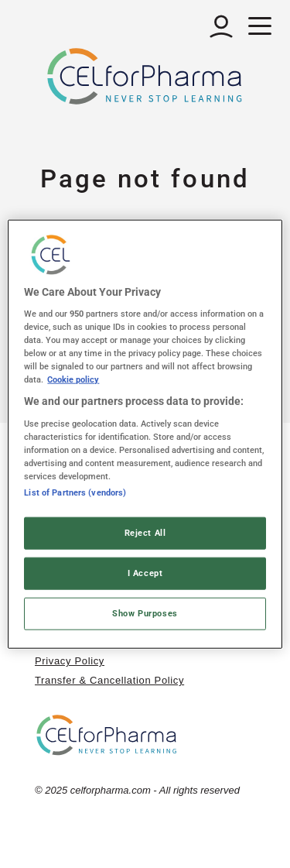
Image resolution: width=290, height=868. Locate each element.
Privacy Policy (70, 661)
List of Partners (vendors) (75, 492)
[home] (107, 734)
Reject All (145, 533)
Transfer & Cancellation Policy (109, 680)
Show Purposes (145, 613)
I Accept (145, 573)
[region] (145, 434)
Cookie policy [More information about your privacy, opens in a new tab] (73, 379)
